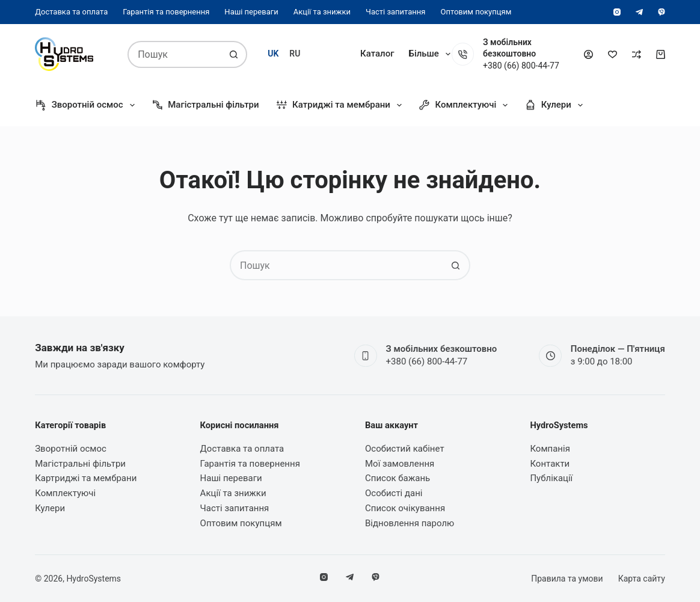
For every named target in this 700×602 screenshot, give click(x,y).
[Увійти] (588, 54)
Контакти (550, 464)
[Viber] (662, 12)
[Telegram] (639, 12)
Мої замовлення (400, 464)
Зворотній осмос (87, 105)
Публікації (551, 478)
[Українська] (273, 54)
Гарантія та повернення (166, 12)
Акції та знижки (322, 12)
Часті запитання (395, 12)
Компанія (428, 54)
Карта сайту (642, 579)
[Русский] (295, 54)
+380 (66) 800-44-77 (427, 361)
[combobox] (175, 54)
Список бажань (398, 478)
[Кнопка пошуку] (234, 54)
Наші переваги (251, 12)
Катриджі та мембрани (341, 105)
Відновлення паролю (410, 523)
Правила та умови (567, 579)
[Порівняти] (637, 54)
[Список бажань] (612, 54)
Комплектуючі (465, 105)
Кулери (556, 105)
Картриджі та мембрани (86, 478)
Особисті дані (394, 493)
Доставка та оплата (71, 12)
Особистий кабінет (405, 449)
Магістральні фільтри (205, 105)
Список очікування (405, 508)
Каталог (377, 54)
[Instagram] (617, 12)
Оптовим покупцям (476, 12)
